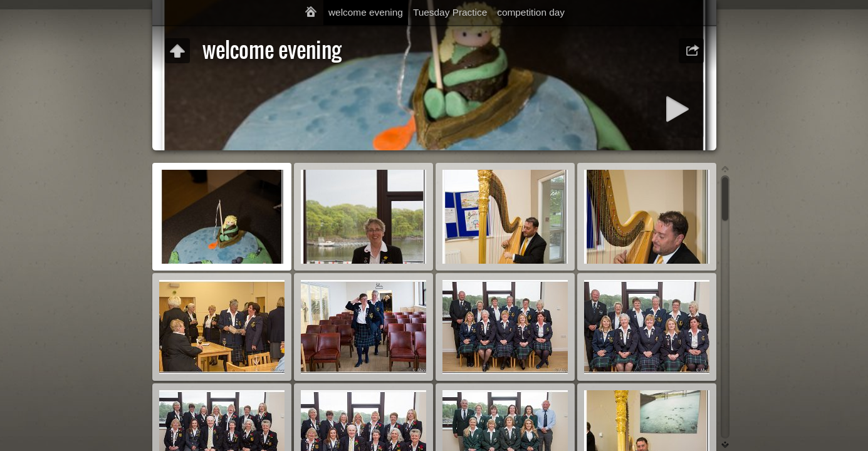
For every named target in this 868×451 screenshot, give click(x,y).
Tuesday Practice (450, 12)
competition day (531, 12)
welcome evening (366, 12)
